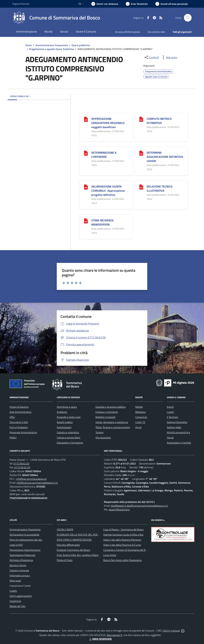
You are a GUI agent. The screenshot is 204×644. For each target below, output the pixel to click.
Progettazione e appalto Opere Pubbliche (51, 49)
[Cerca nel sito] (188, 18)
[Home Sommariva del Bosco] (56, 18)
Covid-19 (140, 422)
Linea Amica (110, 555)
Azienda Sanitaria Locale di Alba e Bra (123, 535)
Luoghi (170, 412)
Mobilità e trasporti (105, 417)
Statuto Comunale (19, 570)
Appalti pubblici (65, 422)
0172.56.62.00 (21, 464)
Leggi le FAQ (16, 545)
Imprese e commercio (107, 412)
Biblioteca (140, 412)
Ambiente (62, 412)
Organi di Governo (19, 407)
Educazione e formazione (70, 443)
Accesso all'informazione (128, 32)
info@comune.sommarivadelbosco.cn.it (37, 483)
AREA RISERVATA (100, 639)
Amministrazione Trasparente (52, 45)
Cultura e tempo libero (68, 437)
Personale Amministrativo (23, 432)
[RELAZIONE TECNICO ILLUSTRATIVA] (141, 187)
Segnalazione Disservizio (22, 555)
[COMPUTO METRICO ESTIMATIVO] (141, 119)
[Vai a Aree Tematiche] (137, 4)
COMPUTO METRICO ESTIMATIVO (159, 121)
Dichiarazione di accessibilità (24, 535)
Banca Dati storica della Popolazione (122, 560)
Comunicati (141, 417)
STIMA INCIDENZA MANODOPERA (102, 222)
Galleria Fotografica (177, 422)
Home (29, 45)
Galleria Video (174, 427)
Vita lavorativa (103, 437)
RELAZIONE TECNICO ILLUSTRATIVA (160, 189)
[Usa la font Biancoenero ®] (105, 4)
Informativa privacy (20, 575)
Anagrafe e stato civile (69, 417)
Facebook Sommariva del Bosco (73, 550)
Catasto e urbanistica (68, 432)
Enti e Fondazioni (19, 427)
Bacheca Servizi (18, 565)
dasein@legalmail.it (119, 510)
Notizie (139, 407)
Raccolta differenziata (68, 545)
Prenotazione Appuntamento (25, 550)
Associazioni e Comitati (179, 443)
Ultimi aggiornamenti (21, 596)
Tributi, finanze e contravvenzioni (113, 427)
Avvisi (138, 427)
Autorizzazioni (64, 427)
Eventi (170, 407)
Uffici (12, 417)
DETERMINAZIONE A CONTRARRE (104, 155)
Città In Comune (171, 631)
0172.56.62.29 (22, 467)
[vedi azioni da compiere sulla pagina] (169, 57)
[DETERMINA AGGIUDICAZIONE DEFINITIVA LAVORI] (141, 153)
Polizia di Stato (65, 560)
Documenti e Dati (19, 422)
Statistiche (15, 601)
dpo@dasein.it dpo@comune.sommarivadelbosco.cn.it (139, 506)
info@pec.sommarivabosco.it (31, 479)
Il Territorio (172, 417)
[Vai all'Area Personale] (172, 4)
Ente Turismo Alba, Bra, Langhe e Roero (78, 555)
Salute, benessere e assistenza (112, 422)
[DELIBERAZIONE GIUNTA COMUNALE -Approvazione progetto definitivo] (86, 187)
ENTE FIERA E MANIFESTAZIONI (74, 540)
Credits (13, 591)
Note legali (15, 581)
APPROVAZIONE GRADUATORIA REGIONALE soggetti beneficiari (108, 123)
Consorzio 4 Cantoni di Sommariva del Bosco (127, 550)
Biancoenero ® (115, 635)
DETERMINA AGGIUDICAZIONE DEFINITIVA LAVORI (165, 157)
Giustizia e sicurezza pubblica (111, 407)
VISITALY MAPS (65, 529)
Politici (13, 437)
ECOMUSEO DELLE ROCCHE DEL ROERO (79, 535)
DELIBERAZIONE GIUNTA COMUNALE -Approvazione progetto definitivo (108, 191)
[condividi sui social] (151, 57)
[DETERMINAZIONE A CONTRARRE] (86, 153)
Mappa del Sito (17, 606)
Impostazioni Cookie (20, 586)
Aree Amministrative (20, 412)
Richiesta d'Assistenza (21, 560)
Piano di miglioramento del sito (26, 540)
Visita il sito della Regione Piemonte (122, 540)
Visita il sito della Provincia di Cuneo (122, 545)
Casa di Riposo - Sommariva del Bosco (123, 529)
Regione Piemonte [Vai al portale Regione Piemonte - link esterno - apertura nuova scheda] (21, 4)
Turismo (99, 432)
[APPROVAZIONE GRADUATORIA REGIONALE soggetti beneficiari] (86, 119)
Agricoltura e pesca (67, 407)
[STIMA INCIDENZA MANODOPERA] (86, 220)
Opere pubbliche (81, 45)
